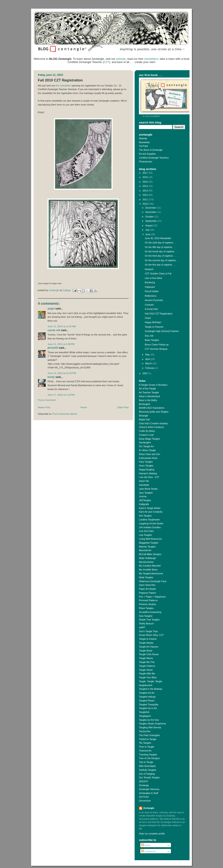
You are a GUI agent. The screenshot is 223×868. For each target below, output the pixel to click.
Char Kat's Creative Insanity (153, 423)
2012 (146, 195)
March (149, 363)
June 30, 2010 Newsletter (158, 238)
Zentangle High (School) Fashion (162, 331)
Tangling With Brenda (150, 727)
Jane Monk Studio (148, 489)
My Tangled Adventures (151, 573)
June (148, 234)
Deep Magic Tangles (150, 439)
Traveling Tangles (148, 755)
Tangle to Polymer (154, 327)
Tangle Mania (146, 658)
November (151, 212)
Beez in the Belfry (148, 400)
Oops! (148, 318)
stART (142, 627)
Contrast (149, 305)
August (149, 225)
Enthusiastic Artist (148, 458)
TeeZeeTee (145, 731)
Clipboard (150, 287)
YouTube (143, 146)
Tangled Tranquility (149, 704)
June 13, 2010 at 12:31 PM (62, 373)
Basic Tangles (152, 340)
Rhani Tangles (146, 608)
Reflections (151, 296)
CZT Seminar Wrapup (156, 349)
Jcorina (143, 496)
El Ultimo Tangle (147, 450)
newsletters (151, 59)
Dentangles (145, 442)
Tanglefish (144, 712)
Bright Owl (144, 419)
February (150, 368)
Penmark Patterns (148, 600)
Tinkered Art (145, 751)
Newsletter (144, 142)
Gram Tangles (146, 466)
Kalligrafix (144, 504)
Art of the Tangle (147, 389)
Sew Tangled (146, 616)
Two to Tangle (146, 762)
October (150, 217)
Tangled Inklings (147, 697)
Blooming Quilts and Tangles (154, 412)
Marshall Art (145, 550)
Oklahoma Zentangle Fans (153, 581)
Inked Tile (144, 481)
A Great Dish (151, 309)
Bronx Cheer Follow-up (157, 345)
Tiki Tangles (145, 743)
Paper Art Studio (147, 589)
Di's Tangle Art (146, 446)
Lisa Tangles (145, 535)
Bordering (150, 282)
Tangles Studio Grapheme (152, 724)
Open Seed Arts (147, 585)
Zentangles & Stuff (149, 793)
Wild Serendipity (147, 766)
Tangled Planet (147, 701)
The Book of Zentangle (151, 150)
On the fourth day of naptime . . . (162, 251)
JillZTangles (145, 500)
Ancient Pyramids (154, 300)
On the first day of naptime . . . (160, 265)
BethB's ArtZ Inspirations (152, 408)
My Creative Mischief (150, 566)
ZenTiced (144, 797)
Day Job (149, 336)
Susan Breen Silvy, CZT (151, 635)
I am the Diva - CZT (149, 477)
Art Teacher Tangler (149, 392)
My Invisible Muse (148, 570)
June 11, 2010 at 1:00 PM (61, 344)
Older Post (123, 407)
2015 (146, 182)
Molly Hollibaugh (147, 558)
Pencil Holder (152, 291)
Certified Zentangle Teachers (154, 158)
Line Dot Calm (146, 531)
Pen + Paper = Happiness (152, 597)
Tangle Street (146, 670)
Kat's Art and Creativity (151, 512)
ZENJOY (144, 781)
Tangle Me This (147, 662)
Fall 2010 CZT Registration (159, 314)
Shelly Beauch (146, 623)
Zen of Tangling (147, 774)
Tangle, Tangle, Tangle (151, 681)
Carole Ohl (54, 330)
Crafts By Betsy (147, 431)
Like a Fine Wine (153, 278)
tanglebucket (146, 685)
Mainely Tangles (147, 547)
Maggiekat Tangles (149, 543)
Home (84, 407)
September (151, 221)
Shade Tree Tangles (149, 620)
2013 (146, 191)
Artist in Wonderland (149, 396)
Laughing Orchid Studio (151, 523)
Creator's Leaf (146, 435)
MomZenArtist (146, 562)
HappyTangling (147, 470)
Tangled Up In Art (148, 708)
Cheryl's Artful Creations (151, 427)
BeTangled (144, 404)
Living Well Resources (150, 539)
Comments (148, 851)
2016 (146, 177)
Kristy (51, 377)
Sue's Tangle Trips (148, 631)
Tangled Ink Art (147, 693)
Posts (146, 845)
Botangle (144, 416)
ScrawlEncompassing (150, 612)
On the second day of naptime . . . (162, 260)
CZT (106, 62)
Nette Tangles (146, 577)
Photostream (146, 162)
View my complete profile (152, 834)
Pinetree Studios (147, 604)
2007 (146, 373)
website (121, 59)
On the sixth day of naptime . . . (161, 243)
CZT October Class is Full (158, 274)
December (151, 208)
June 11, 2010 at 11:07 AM (62, 326)
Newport (149, 269)
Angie (51, 309)
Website (143, 138)
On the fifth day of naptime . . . (160, 247)
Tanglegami (145, 716)
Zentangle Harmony (149, 789)
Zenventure (145, 801)
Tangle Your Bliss (148, 677)
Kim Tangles (145, 516)
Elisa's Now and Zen (150, 454)
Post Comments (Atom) (65, 414)
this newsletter (63, 86)
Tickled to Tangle (148, 739)
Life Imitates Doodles (150, 527)
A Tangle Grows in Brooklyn (153, 385)
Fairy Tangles (146, 462)
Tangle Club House (149, 654)
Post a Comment (47, 400)
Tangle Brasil (146, 651)
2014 (146, 186)
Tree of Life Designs (149, 758)
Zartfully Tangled (147, 770)
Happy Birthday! (153, 322)
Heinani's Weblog (148, 473)
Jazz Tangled (146, 493)
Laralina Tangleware (149, 520)
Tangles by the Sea (149, 720)
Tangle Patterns (147, 666)
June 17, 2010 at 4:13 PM (61, 395)
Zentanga (144, 785)
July (148, 230)
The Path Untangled (149, 735)
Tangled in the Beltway (151, 689)
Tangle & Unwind (148, 639)
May (148, 355)
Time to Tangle (147, 747)
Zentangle (149, 808)
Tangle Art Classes (149, 647)
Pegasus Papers (147, 593)
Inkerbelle (144, 485)
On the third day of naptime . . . (161, 256)
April (148, 359)
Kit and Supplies (147, 154)
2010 (146, 204)
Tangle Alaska (146, 643)
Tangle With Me (147, 674)
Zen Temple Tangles (149, 777)
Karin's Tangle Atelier (150, 508)
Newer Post (44, 407)
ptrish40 (53, 348)
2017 (146, 173)
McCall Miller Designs (150, 554)
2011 (146, 199)
